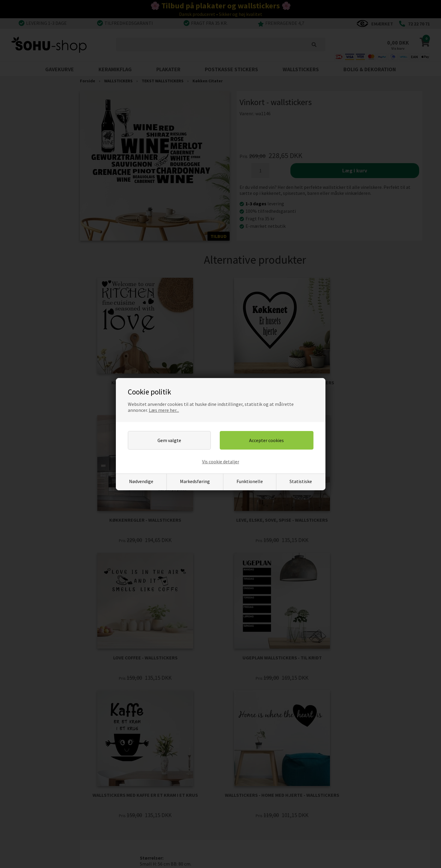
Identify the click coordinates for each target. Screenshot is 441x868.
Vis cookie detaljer (221, 462)
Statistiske (301, 481)
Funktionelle (250, 481)
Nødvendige (141, 481)
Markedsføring (195, 481)
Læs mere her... (164, 410)
